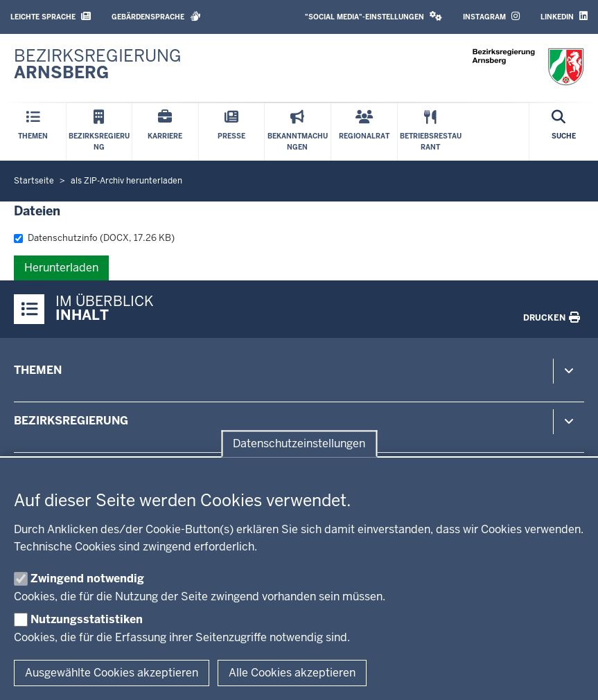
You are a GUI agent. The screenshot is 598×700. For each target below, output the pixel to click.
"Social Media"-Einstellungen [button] (373, 16)
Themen (38, 370)
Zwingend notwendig (87, 578)
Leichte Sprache (51, 16)
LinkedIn (564, 16)
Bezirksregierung (71, 421)
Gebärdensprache (156, 16)
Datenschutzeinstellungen (299, 443)
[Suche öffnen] (564, 132)
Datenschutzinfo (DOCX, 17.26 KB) (94, 238)
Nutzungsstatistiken (87, 619)
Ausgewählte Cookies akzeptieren (112, 673)
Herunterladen (61, 268)
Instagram (491, 16)
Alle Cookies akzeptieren (292, 673)
